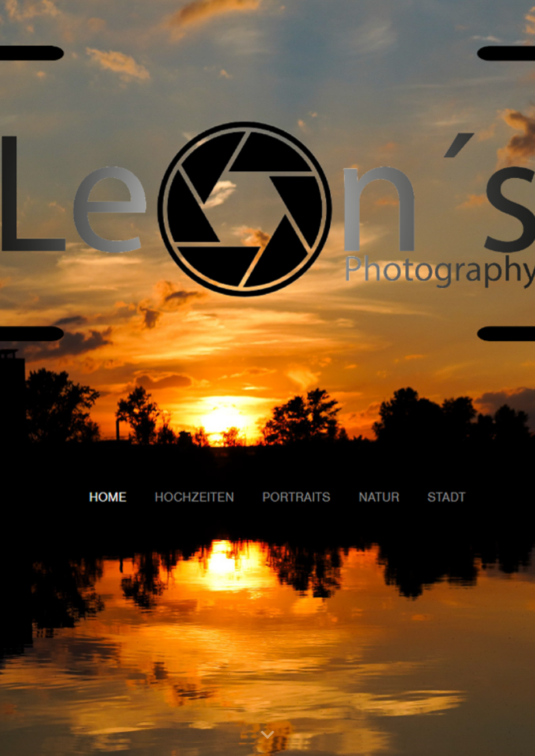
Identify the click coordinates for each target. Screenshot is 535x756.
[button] (267, 735)
